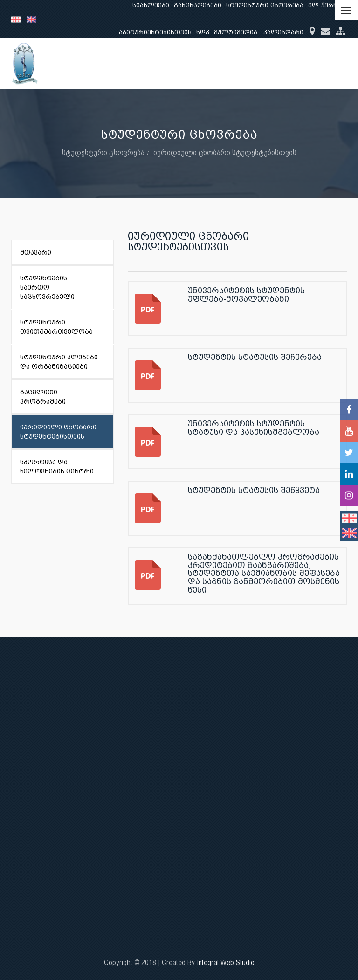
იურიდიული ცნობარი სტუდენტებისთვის (225, 152)
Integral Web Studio (226, 963)
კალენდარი (283, 32)
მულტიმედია (236, 32)
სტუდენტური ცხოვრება (265, 5)
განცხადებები (198, 5)
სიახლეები (151, 5)
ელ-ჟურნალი (330, 5)
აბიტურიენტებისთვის (155, 32)
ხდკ (203, 32)
